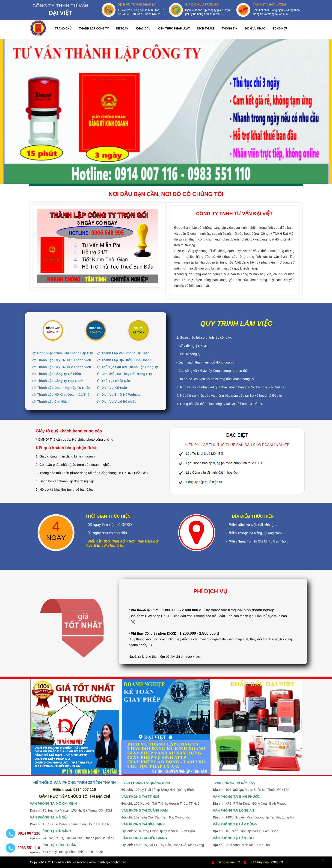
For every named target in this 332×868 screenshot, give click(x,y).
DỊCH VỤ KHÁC (255, 28)
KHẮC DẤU (143, 28)
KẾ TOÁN (122, 28)
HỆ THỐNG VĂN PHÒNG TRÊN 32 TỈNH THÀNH (74, 783)
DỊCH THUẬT (206, 28)
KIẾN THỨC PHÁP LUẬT (174, 28)
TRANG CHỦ (63, 28)
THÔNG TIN (230, 28)
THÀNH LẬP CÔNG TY (94, 28)
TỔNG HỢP (280, 28)
